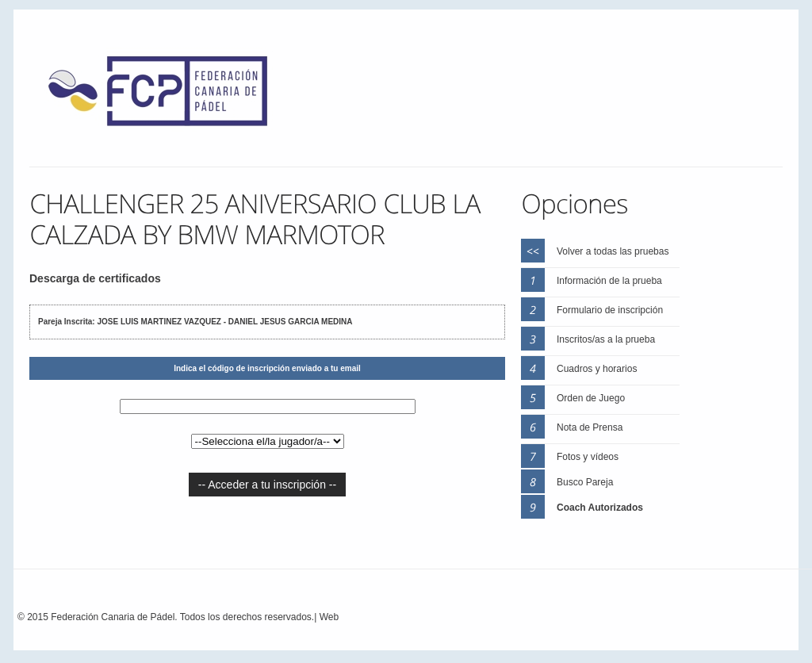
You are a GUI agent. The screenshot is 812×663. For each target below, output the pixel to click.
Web (329, 617)
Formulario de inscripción (610, 310)
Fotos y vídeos (588, 457)
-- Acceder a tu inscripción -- (267, 485)
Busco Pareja (585, 482)
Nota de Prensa (590, 427)
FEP (166, 95)
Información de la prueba (609, 281)
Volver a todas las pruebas (613, 251)
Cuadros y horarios (597, 369)
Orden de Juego (591, 398)
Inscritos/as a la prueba (606, 339)
